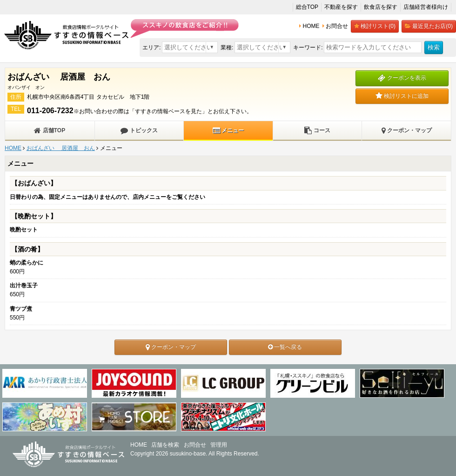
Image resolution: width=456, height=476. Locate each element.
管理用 (219, 445)
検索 (434, 47)
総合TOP (307, 7)
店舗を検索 (165, 445)
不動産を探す (341, 7)
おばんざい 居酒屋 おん (61, 148)
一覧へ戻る (285, 347)
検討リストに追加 (402, 96)
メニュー (228, 130)
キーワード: (308, 48)
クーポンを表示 (402, 78)
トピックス (139, 130)
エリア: (151, 48)
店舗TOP (50, 130)
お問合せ (195, 445)
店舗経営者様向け (426, 7)
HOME (13, 148)
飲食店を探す (381, 7)
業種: (227, 48)
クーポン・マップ (407, 130)
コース (317, 130)
